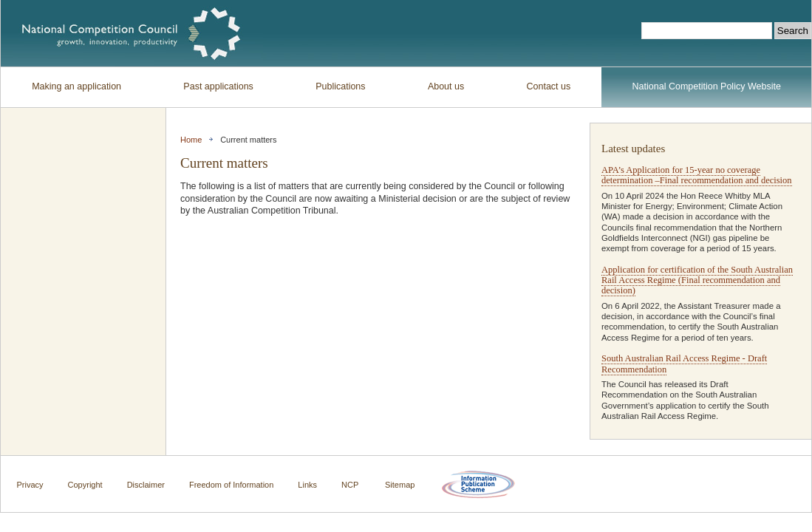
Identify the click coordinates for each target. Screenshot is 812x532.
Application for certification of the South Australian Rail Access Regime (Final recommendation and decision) (697, 280)
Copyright (85, 485)
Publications (340, 86)
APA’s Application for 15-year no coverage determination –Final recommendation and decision (697, 175)
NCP (350, 485)
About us (446, 86)
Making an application (76, 86)
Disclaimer (146, 485)
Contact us (549, 86)
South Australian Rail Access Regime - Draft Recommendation (684, 364)
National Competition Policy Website (707, 86)
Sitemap (400, 485)
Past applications (218, 86)
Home (191, 140)
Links (307, 485)
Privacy (30, 485)
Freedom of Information (231, 485)
